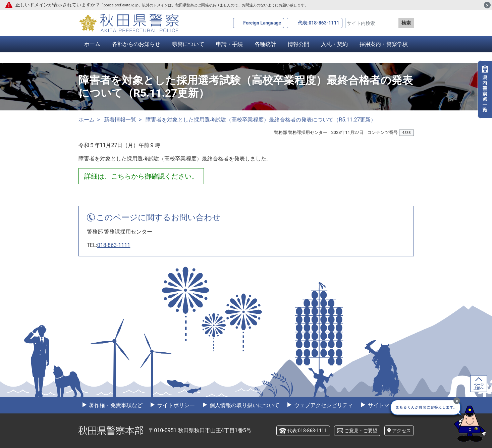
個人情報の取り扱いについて (244, 405)
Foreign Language (262, 23)
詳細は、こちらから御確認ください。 (141, 176)
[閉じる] (487, 5)
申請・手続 (229, 44)
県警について (188, 44)
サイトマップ (383, 405)
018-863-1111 (114, 245)
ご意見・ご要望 (361, 431)
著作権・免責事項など (115, 405)
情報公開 (298, 44)
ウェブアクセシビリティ (323, 405)
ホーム (92, 44)
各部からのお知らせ (136, 44)
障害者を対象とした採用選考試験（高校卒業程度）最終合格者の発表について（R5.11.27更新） (261, 120)
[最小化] (457, 401)
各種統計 (265, 44)
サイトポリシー (175, 405)
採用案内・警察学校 (384, 44)
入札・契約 (334, 44)
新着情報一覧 (120, 120)
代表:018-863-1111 (318, 23)
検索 (406, 23)
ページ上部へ (479, 386)
